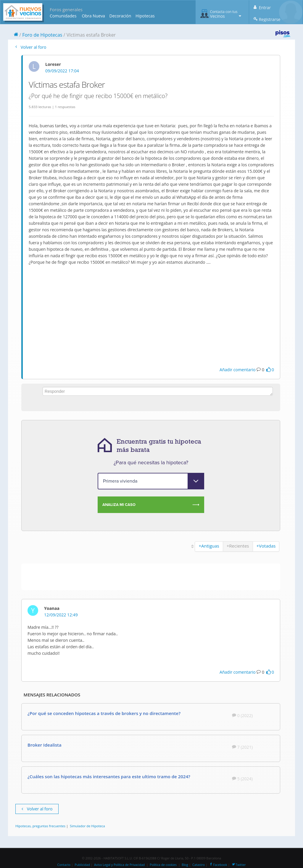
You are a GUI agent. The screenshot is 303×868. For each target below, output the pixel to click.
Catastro (199, 865)
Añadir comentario (238, 370)
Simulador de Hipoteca (87, 826)
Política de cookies (163, 865)
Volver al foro (31, 47)
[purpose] (151, 481)
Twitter (239, 865)
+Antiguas (209, 546)
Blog (185, 865)
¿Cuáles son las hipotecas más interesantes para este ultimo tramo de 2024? (109, 776)
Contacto (64, 865)
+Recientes (238, 546)
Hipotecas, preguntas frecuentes (40, 826)
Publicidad (82, 865)
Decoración (120, 16)
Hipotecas (145, 16)
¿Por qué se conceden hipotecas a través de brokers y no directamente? (104, 713)
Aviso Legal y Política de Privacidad (119, 865)
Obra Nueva (94, 16)
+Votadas (266, 546)
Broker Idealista (45, 745)
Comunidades (63, 16)
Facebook (218, 865)
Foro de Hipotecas (42, 35)
